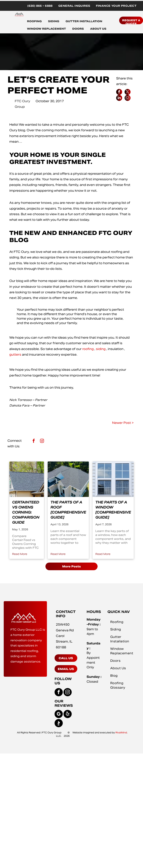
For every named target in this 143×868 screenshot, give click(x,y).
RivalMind (121, 733)
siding (101, 349)
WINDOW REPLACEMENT (46, 29)
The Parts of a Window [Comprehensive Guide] (113, 510)
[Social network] (59, 724)
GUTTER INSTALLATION (84, 21)
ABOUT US (98, 29)
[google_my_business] (59, 714)
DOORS (78, 29)
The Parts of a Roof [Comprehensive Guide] (68, 510)
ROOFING (34, 21)
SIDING (54, 21)
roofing (88, 349)
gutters (15, 355)
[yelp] (68, 714)
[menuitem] (40, 6)
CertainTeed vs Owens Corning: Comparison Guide (26, 512)
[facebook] (34, 441)
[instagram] (42, 441)
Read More (20, 554)
